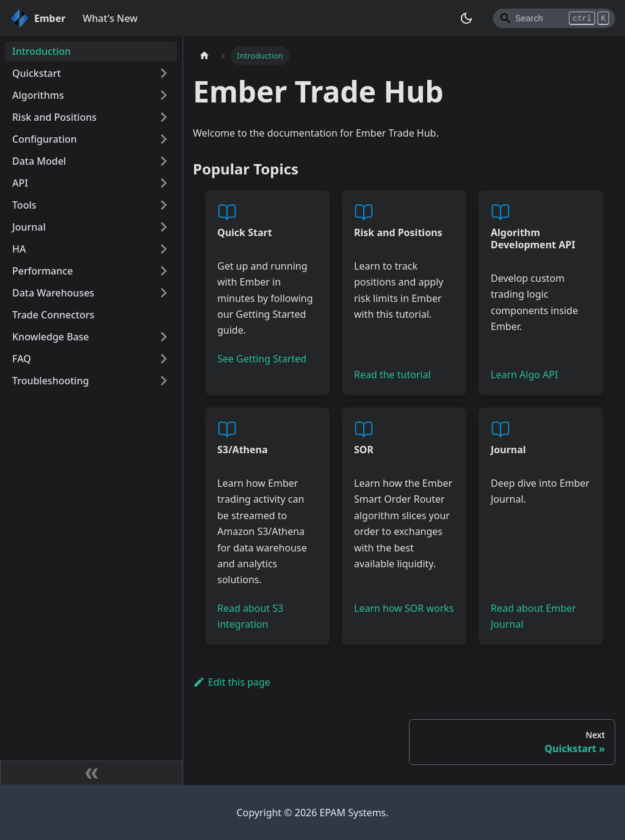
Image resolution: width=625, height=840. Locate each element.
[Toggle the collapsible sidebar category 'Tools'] (164, 205)
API (20, 183)
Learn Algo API (531, 375)
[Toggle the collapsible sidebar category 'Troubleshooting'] (164, 381)
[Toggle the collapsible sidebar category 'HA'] (164, 249)
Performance (42, 271)
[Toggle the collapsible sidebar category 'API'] (164, 183)
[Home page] (204, 56)
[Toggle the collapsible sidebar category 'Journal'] (164, 227)
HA (19, 249)
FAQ (22, 359)
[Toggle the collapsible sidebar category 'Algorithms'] (164, 95)
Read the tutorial (399, 375)
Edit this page (232, 682)
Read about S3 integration (250, 616)
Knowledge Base (51, 337)
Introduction (42, 51)
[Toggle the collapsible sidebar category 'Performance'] (164, 271)
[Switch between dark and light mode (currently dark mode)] (466, 18)
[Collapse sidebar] (92, 773)
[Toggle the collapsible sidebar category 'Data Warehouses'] (164, 293)
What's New (110, 18)
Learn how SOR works (404, 615)
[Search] (554, 18)
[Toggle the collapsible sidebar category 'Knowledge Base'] (164, 337)
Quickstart (37, 73)
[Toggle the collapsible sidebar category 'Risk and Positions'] (164, 117)
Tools (24, 205)
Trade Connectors (53, 315)
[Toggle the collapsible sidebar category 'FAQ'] (164, 359)
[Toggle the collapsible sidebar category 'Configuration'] (164, 139)
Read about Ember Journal (533, 616)
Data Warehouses (53, 293)
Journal (29, 227)
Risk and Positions (54, 117)
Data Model (39, 161)
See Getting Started (262, 365)
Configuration (45, 139)
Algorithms (38, 95)
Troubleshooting (51, 381)
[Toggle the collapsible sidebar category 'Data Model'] (164, 161)
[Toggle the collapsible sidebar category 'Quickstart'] (164, 73)
